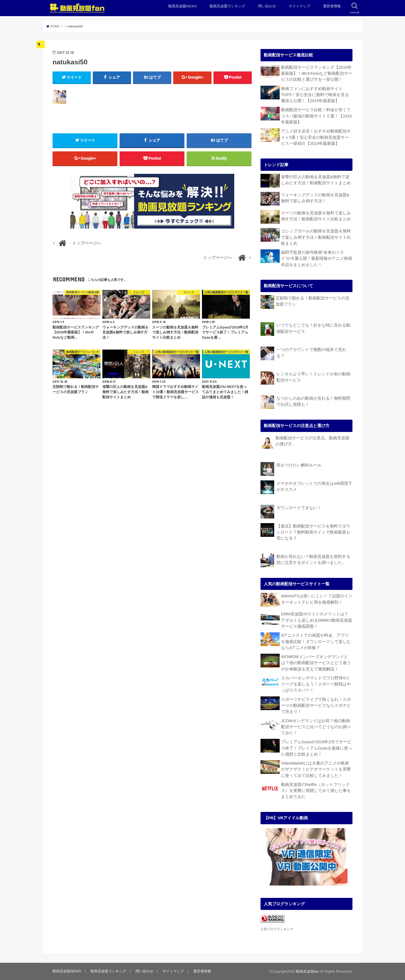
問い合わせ (267, 6)
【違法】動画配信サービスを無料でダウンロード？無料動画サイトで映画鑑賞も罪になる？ (313, 532)
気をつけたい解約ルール (299, 465)
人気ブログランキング (277, 929)
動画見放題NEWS (183, 6)
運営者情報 (332, 6)
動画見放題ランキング (227, 6)
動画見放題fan (307, 971)
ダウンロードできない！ (299, 508)
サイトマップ (299, 6)
